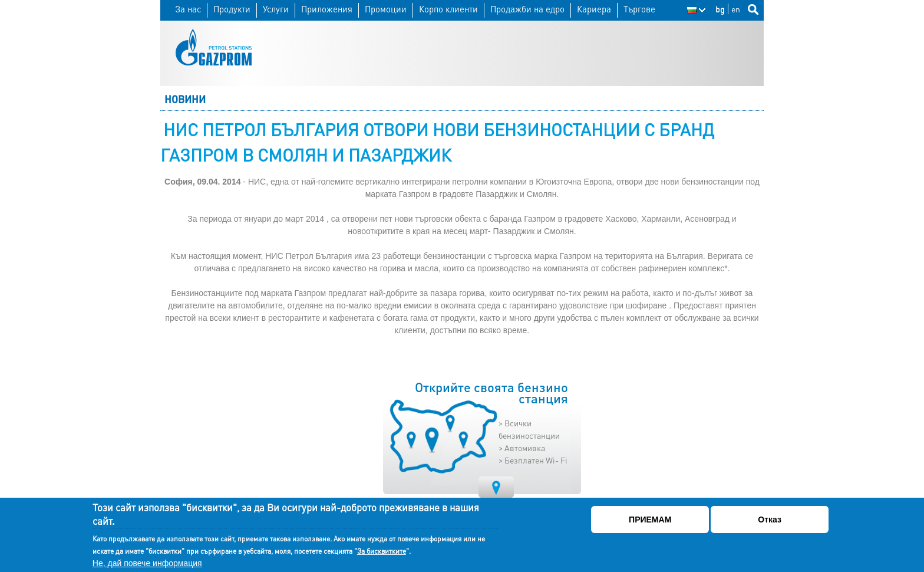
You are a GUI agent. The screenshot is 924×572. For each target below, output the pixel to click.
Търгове (639, 9)
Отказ (770, 520)
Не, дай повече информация (147, 563)
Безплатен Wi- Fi (536, 460)
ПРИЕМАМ (650, 520)
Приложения (327, 9)
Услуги (276, 9)
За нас (188, 9)
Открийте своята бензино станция (491, 393)
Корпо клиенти (448, 9)
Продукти (232, 9)
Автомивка (525, 448)
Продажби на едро (527, 9)
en (736, 9)
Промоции (386, 9)
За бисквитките (382, 551)
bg (720, 9)
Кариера (594, 9)
